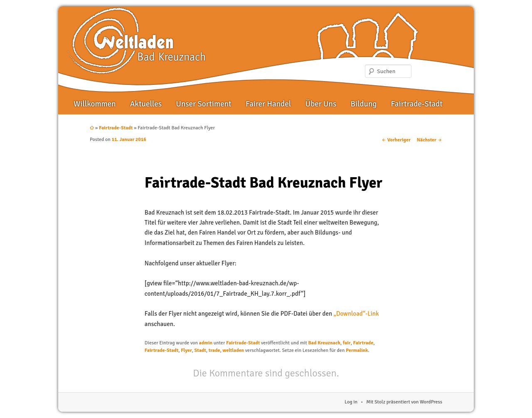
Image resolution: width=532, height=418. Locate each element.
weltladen (233, 350)
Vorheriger (396, 140)
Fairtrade (363, 343)
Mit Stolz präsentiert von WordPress (404, 402)
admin (206, 343)
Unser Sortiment (204, 104)
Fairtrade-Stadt (417, 104)
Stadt (200, 350)
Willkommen (95, 104)
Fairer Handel (268, 104)
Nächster (430, 140)
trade (214, 350)
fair (347, 343)
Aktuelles (146, 104)
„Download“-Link (356, 314)
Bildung (363, 104)
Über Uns (321, 104)
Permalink (357, 350)
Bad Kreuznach (324, 343)
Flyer (186, 350)
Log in (351, 402)
